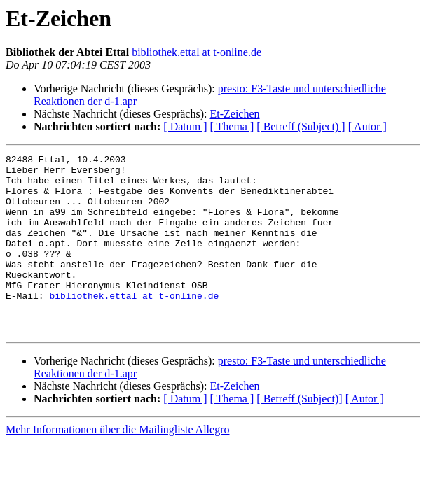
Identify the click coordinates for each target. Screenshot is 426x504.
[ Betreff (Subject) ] (301, 126)
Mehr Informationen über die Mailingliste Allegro (117, 465)
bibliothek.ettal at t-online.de (197, 52)
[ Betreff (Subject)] (299, 434)
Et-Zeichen (234, 114)
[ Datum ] (185, 126)
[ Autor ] (367, 126)
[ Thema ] (232, 126)
